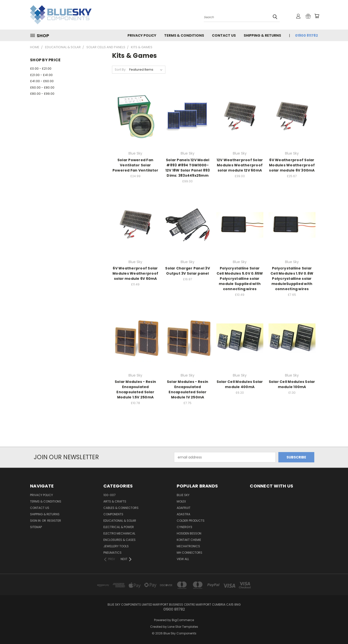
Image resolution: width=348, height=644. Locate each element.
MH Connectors (190, 553)
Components (113, 514)
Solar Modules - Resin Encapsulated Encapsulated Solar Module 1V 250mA (188, 389)
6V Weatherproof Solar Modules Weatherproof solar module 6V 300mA (292, 165)
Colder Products (191, 521)
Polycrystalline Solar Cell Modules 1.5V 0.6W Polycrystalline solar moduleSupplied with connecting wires (292, 279)
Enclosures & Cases (119, 540)
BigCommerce (183, 620)
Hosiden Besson (189, 533)
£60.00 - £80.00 (42, 87)
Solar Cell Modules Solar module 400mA (240, 384)
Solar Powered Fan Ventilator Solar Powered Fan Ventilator (135, 165)
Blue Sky (183, 495)
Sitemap (36, 527)
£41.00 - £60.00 (42, 81)
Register (54, 521)
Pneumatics (112, 553)
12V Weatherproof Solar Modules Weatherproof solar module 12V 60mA (240, 165)
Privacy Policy (142, 35)
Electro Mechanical (119, 533)
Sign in (36, 521)
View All (183, 559)
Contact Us (224, 35)
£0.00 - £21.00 (41, 69)
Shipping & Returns (262, 35)
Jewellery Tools (116, 546)
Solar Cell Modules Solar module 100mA (292, 384)
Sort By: (120, 70)
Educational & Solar (120, 521)
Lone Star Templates (183, 627)
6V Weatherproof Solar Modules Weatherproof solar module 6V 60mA (135, 273)
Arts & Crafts (115, 501)
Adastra (183, 514)
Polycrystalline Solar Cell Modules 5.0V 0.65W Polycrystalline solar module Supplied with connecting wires (240, 279)
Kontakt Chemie (189, 540)
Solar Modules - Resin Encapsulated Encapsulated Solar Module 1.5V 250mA (135, 389)
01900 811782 (307, 35)
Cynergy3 (184, 527)
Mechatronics (188, 546)
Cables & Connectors (121, 508)
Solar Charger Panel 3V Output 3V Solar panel (188, 271)
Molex (181, 501)
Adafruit (184, 508)
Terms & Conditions (184, 35)
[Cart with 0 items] (317, 16)
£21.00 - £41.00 (41, 75)
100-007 (110, 495)
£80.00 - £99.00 (42, 94)
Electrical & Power (119, 527)
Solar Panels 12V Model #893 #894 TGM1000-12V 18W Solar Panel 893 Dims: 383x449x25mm (188, 168)
